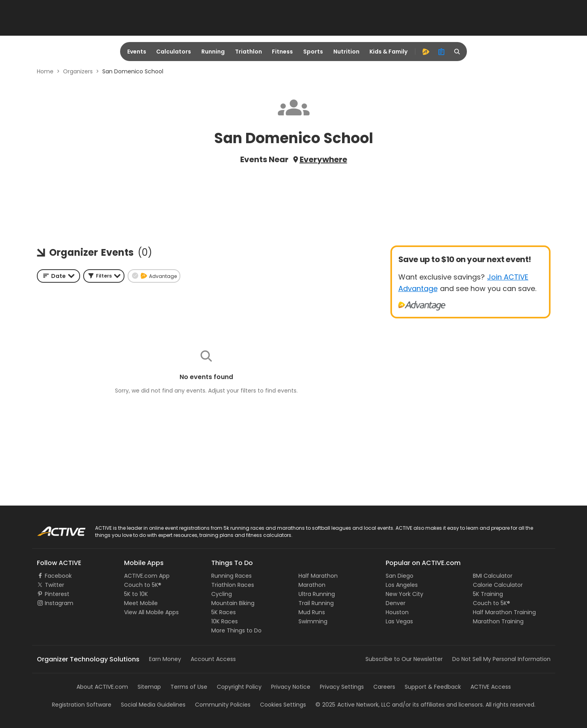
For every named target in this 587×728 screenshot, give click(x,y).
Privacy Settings (342, 687)
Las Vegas (399, 621)
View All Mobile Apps (151, 612)
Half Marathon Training (504, 612)
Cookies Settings (283, 705)
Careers (384, 687)
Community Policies (223, 705)
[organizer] (442, 52)
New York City (404, 594)
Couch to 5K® (143, 585)
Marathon (312, 585)
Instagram (59, 603)
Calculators (174, 52)
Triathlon (249, 52)
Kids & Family (388, 52)
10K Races (225, 621)
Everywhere (323, 159)
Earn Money (165, 659)
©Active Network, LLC (353, 705)
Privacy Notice (291, 687)
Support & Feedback (433, 687)
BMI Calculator (493, 576)
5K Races (224, 612)
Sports (313, 52)
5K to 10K (136, 594)
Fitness (282, 52)
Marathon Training (498, 621)
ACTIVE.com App (147, 576)
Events (137, 52)
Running (213, 52)
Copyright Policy (239, 687)
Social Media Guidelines (153, 705)
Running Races (231, 576)
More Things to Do (236, 630)
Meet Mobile (141, 603)
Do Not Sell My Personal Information (501, 659)
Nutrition (346, 52)
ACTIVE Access (491, 687)
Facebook (58, 576)
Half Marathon (318, 576)
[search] (457, 52)
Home (45, 71)
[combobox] (58, 276)
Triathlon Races (233, 585)
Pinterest (57, 594)
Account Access (213, 659)
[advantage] (426, 52)
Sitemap (149, 687)
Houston (397, 612)
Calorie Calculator (498, 585)
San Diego (400, 576)
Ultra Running (317, 594)
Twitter (54, 585)
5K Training (488, 594)
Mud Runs (312, 612)
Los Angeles (402, 585)
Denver (396, 603)
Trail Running (316, 603)
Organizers (78, 71)
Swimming (313, 621)
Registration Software (82, 705)
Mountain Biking (233, 603)
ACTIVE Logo (54, 529)
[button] (104, 276)
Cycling (222, 594)
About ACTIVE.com (102, 687)
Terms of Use (189, 687)
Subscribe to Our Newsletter (404, 659)
